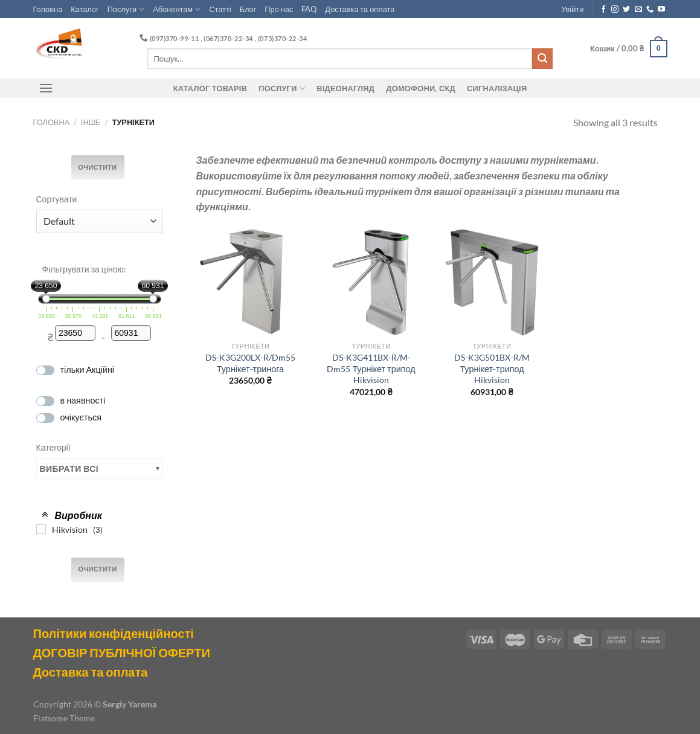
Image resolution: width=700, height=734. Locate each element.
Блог (248, 9)
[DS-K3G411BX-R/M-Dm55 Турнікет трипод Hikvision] (371, 282)
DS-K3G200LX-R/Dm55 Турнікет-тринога (250, 363)
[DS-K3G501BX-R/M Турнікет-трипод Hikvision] (492, 282)
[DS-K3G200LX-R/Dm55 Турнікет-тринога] (250, 282)
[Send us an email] (638, 10)
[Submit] (542, 59)
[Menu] (47, 88)
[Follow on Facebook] (603, 10)
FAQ (309, 9)
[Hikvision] (41, 529)
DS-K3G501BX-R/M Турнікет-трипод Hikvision (492, 369)
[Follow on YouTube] (661, 10)
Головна (48, 9)
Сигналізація (497, 88)
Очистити (98, 167)
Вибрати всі (69, 468)
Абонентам (177, 9)
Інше (91, 122)
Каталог (85, 9)
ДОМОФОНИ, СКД (421, 88)
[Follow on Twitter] (626, 10)
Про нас (279, 9)
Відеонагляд (345, 88)
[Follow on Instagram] (615, 10)
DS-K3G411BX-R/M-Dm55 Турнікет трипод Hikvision (371, 369)
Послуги (126, 9)
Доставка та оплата (360, 9)
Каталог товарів (210, 88)
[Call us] (650, 10)
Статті (220, 9)
